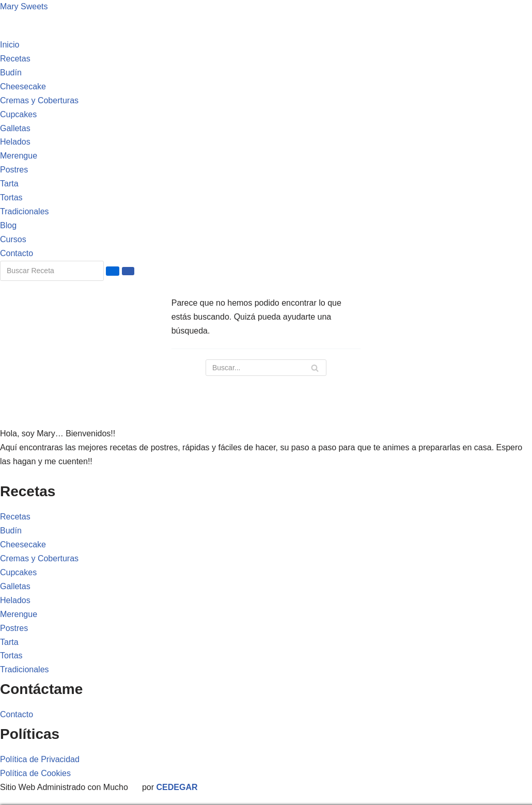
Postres (14, 170)
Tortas (11, 198)
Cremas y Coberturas (39, 100)
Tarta (9, 184)
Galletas (15, 128)
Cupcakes (18, 114)
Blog (8, 225)
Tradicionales (25, 211)
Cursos (13, 239)
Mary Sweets (24, 6)
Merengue (19, 156)
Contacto (17, 253)
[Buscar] (266, 368)
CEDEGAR (177, 787)
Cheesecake (23, 86)
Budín (11, 73)
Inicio (10, 45)
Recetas (15, 59)
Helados (15, 142)
